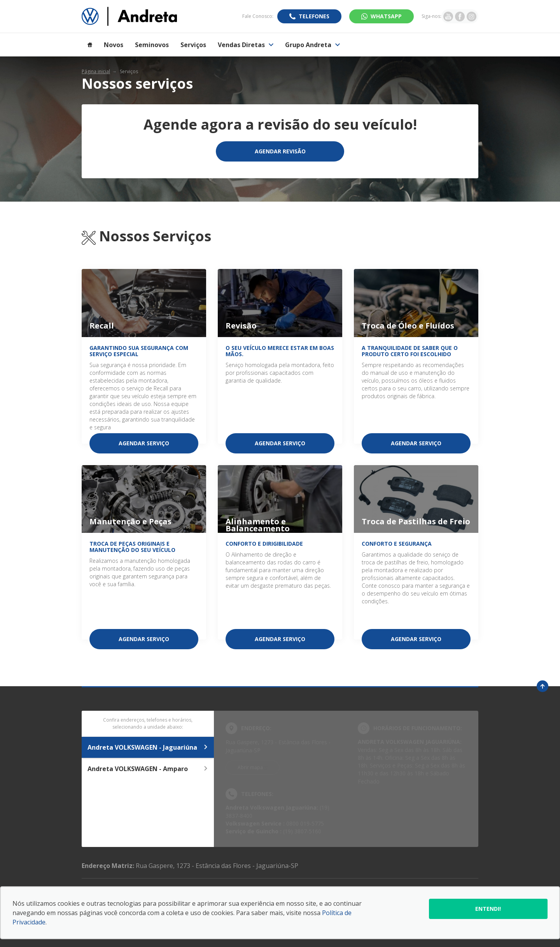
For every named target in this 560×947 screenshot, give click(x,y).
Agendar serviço (144, 443)
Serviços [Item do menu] (193, 45)
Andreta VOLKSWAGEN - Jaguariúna (148, 747)
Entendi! (488, 909)
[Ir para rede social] (448, 16)
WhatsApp (386, 16)
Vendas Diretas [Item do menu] (246, 45)
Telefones (314, 16)
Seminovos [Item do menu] (152, 45)
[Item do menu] (90, 45)
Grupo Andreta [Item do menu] (312, 45)
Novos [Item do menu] (114, 45)
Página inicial (96, 71)
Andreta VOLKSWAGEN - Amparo (148, 769)
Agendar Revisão (280, 151)
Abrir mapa (250, 767)
